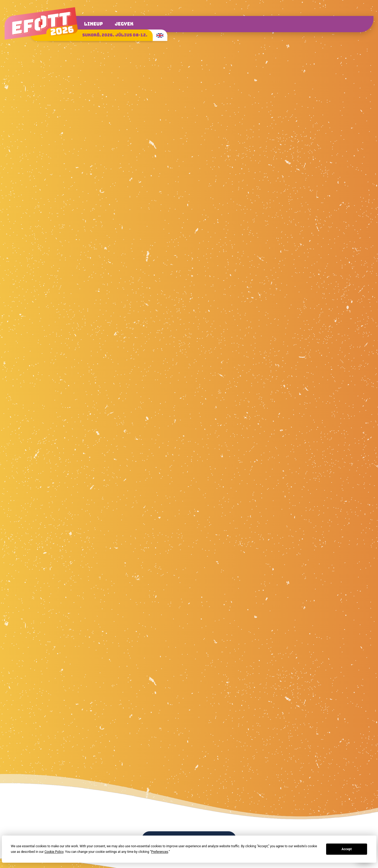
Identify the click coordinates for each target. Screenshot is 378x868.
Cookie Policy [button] (54, 852)
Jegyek (124, 24)
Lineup (93, 24)
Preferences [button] (160, 852)
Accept (347, 849)
